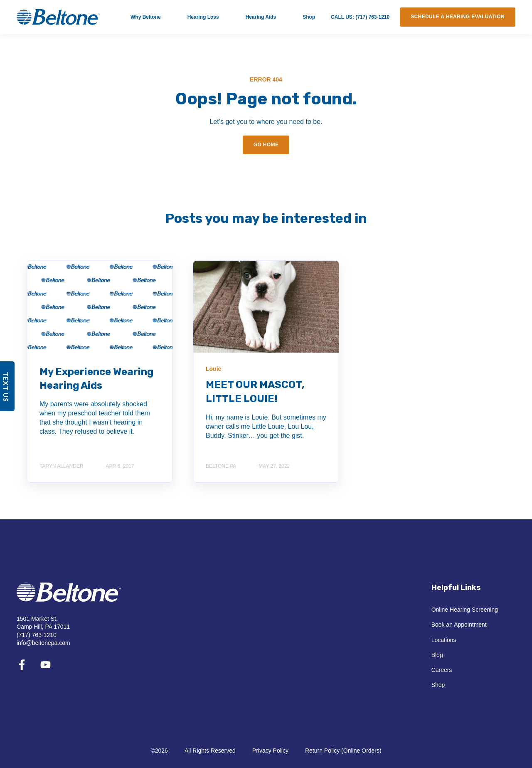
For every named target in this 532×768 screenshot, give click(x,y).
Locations (444, 640)
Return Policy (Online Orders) (343, 751)
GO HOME (266, 145)
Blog (437, 655)
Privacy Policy (270, 751)
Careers (442, 670)
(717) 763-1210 (37, 635)
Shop (438, 685)
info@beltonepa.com (43, 643)
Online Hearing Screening (465, 610)
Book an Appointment (459, 625)
